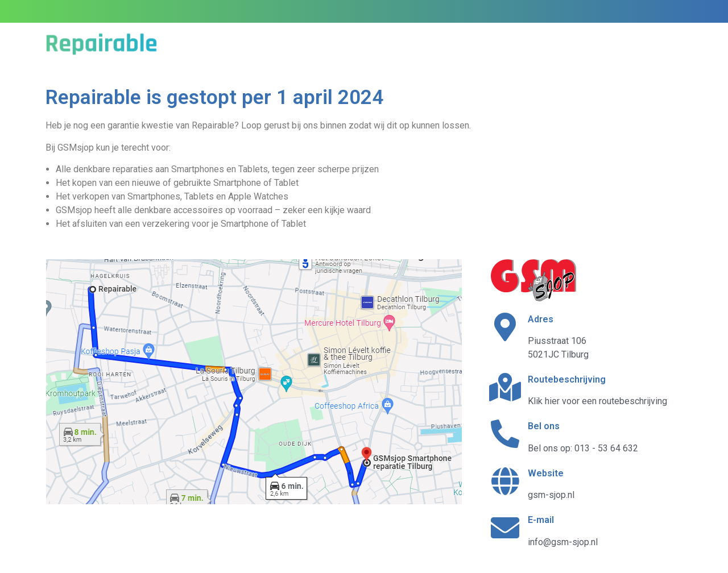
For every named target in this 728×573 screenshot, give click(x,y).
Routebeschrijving (567, 379)
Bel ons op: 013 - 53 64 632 (583, 448)
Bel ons (544, 426)
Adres (541, 319)
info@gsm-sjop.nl (563, 542)
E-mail (541, 520)
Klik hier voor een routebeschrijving (597, 401)
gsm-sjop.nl (551, 495)
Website (546, 473)
